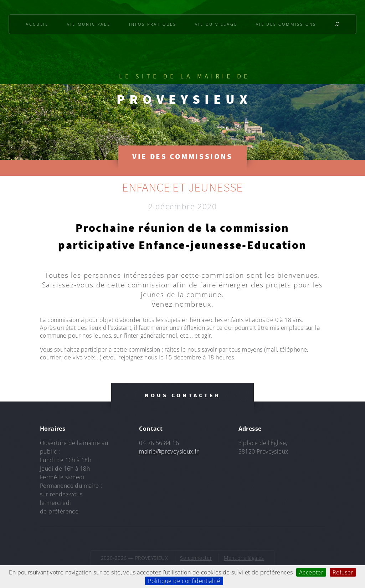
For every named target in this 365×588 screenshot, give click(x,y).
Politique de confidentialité (184, 581)
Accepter (311, 572)
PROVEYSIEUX (184, 99)
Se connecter (196, 558)
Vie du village (216, 24)
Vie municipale (89, 24)
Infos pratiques (153, 24)
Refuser (343, 572)
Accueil (37, 24)
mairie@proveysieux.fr (169, 451)
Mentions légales (244, 558)
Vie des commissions (286, 24)
